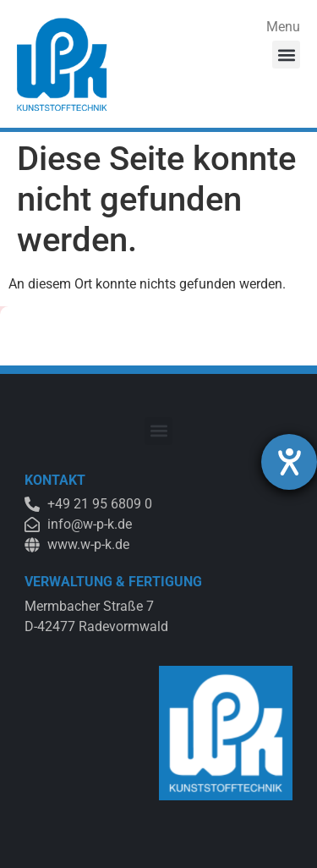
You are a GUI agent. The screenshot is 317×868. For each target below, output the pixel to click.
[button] (286, 55)
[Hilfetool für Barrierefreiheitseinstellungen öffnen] (289, 462)
